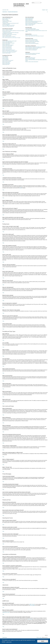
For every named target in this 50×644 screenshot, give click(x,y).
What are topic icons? (6, 64)
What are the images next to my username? (9, 35)
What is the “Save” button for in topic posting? (10, 51)
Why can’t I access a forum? (7, 47)
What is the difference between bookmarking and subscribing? (35, 47)
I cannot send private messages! (31, 29)
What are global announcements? (8, 60)
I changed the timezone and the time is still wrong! (10, 33)
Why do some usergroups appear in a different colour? (34, 23)
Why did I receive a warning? (7, 49)
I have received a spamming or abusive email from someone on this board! (36, 31)
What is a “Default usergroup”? (30, 24)
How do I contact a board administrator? (32, 62)
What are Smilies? (5, 58)
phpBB (21, 188)
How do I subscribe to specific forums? (32, 49)
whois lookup (30, 619)
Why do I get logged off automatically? (9, 25)
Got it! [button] (43, 641)
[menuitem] (7, 10)
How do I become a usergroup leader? (32, 22)
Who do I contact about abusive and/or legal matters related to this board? (36, 60)
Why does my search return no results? (32, 40)
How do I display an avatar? (7, 36)
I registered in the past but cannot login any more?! (11, 23)
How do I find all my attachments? (31, 54)
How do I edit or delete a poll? (7, 46)
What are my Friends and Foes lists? (31, 35)
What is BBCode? (5, 56)
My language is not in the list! (7, 34)
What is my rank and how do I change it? (9, 37)
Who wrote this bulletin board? (30, 58)
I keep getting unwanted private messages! (32, 30)
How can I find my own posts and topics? (32, 43)
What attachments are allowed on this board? (33, 53)
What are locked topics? (6, 63)
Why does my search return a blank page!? (32, 41)
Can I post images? (6, 59)
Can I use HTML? (5, 57)
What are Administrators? (29, 18)
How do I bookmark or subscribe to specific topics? (34, 48)
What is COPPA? (5, 19)
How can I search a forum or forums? (31, 39)
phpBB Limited (31, 604)
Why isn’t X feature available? (30, 59)
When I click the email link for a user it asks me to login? (11, 38)
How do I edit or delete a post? (7, 42)
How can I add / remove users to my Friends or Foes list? (35, 36)
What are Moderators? (29, 19)
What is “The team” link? (29, 25)
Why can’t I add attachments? (7, 48)
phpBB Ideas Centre (6, 612)
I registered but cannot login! (7, 21)
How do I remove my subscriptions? (31, 50)
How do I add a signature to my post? (8, 43)
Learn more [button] (9, 642)
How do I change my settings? (7, 30)
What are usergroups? (29, 20)
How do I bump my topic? (7, 53)
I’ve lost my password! (6, 24)
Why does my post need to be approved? (9, 52)
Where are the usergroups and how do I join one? (33, 21)
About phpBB (32, 605)
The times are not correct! (7, 32)
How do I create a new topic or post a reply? (9, 41)
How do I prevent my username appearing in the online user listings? (13, 31)
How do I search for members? (30, 42)
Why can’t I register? (6, 20)
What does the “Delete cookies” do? (8, 26)
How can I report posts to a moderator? (9, 50)
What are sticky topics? (6, 62)
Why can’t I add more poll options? (8, 45)
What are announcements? (7, 61)
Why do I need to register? (7, 18)
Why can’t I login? (5, 22)
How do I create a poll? (6, 44)
